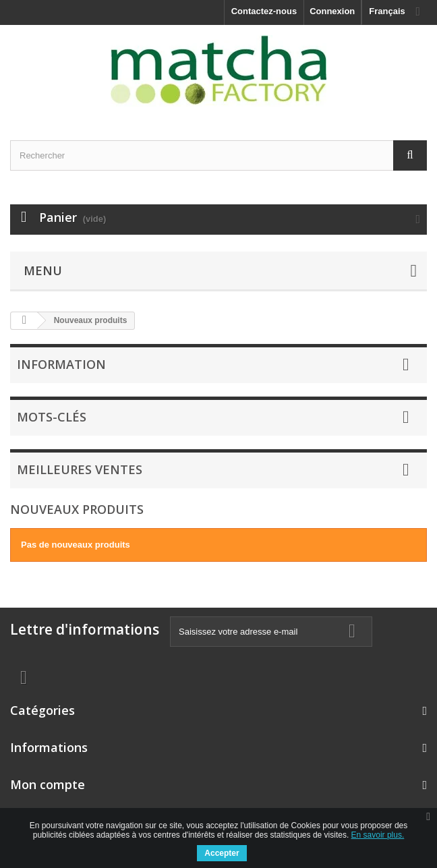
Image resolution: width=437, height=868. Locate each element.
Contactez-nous (264, 11)
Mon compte (48, 784)
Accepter (222, 853)
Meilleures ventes (80, 469)
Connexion (332, 11)
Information (61, 364)
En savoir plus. (378, 835)
